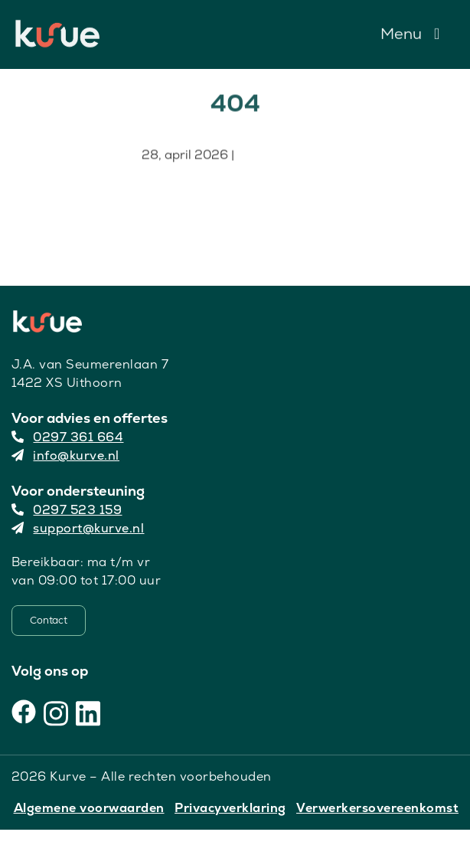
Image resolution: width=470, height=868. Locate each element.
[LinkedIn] (88, 712)
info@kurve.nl (65, 455)
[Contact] (49, 621)
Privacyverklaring (230, 808)
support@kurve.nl (78, 528)
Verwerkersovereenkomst (377, 808)
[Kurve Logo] (57, 26)
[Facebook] (24, 712)
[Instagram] (56, 712)
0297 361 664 (68, 437)
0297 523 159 (67, 510)
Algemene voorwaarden (89, 808)
